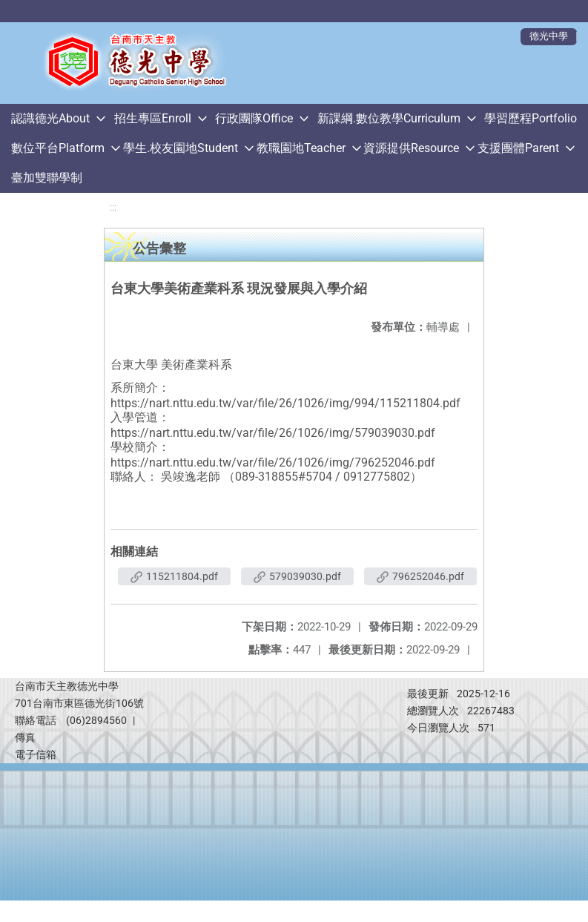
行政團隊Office (254, 118)
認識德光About (50, 118)
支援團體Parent (518, 148)
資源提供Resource (411, 148)
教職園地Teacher (301, 148)
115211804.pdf (174, 576)
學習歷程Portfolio (531, 118)
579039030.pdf (297, 576)
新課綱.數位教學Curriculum (389, 118)
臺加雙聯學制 (47, 178)
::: (113, 207)
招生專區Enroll (153, 118)
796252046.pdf (420, 576)
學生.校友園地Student (181, 148)
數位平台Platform (58, 148)
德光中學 (549, 36)
